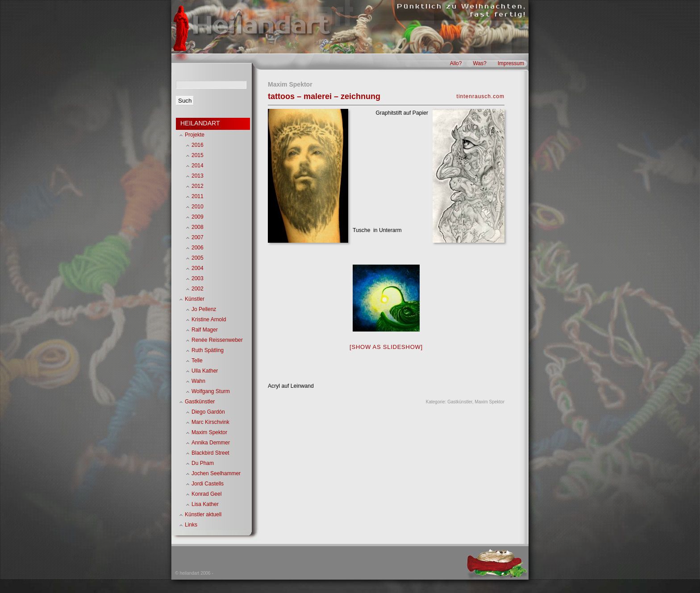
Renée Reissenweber (217, 340)
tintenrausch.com (481, 96)
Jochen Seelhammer (216, 473)
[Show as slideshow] (386, 347)
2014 (198, 166)
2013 (198, 176)
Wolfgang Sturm (211, 391)
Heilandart (260, 26)
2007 (198, 237)
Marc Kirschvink (210, 422)
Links (191, 525)
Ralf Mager (205, 330)
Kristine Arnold (209, 319)
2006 (198, 248)
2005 (198, 258)
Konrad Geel (206, 494)
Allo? (456, 63)
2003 (198, 278)
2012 (198, 186)
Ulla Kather (205, 371)
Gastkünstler (460, 402)
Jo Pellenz (204, 309)
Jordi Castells (208, 484)
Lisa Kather (205, 504)
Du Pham (203, 463)
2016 (198, 145)
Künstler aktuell (203, 514)
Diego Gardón (208, 412)
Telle (197, 361)
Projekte (195, 135)
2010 (198, 207)
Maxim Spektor (490, 402)
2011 (198, 196)
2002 (198, 289)
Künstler (195, 299)
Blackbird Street (210, 453)
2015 (198, 155)
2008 (198, 227)
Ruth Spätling (208, 350)
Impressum (511, 63)
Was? (479, 63)
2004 (198, 268)
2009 (198, 217)
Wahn (198, 381)
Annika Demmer (211, 443)
